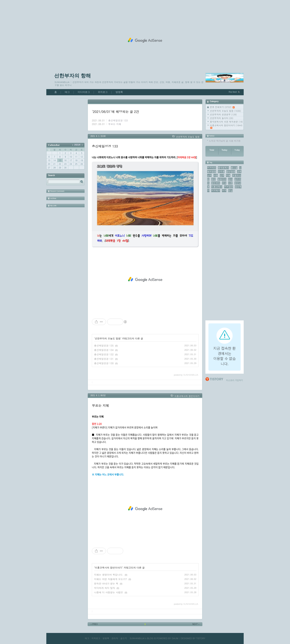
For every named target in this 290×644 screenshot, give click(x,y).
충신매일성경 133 (118, 120)
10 (71, 157)
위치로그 (103, 92)
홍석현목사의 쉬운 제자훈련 (226, 122)
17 (71, 160)
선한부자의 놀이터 (222, 118)
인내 (224, 183)
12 (82, 157)
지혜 (228, 175)
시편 (230, 183)
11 (76, 157)
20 (49, 164)
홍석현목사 (223, 168)
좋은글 (234, 168)
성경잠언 (229, 187)
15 (60, 160)
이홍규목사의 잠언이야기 (226, 126)
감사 (230, 179)
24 (71, 164)
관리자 (115, 638)
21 (54, 164)
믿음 (230, 191)
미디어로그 (84, 92)
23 (65, 164)
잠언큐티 (216, 183)
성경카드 (212, 168)
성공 (224, 191)
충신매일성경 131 (104, 359)
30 (65, 168)
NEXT (196, 624)
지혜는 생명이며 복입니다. (109, 575)
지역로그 (96, 638)
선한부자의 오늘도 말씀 (225, 111)
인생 (222, 175)
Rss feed (233, 92)
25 (76, 164)
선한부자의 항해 (72, 76)
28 (54, 168)
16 (65, 160)
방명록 (119, 92)
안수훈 (221, 172)
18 (76, 160)
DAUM (175, 638)
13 (49, 160)
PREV (94, 624)
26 (82, 164)
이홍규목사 (217, 187)
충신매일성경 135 (104, 345)
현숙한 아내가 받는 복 (106, 583)
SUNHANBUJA (137, 638)
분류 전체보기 (222, 107)
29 (60, 168)
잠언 (213, 179)
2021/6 (77, 145)
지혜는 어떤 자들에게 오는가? (110, 579)
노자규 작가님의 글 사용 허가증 (225, 141)
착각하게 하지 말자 (105, 588)
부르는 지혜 (115, 124)
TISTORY (201, 638)
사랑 (216, 175)
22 (60, 164)
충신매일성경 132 (104, 354)
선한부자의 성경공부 (223, 114)
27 (49, 168)
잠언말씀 (231, 172)
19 (82, 160)
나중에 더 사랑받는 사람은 (109, 592)
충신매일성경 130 (104, 363)
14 (54, 160)
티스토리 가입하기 (235, 380)
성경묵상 (216, 191)
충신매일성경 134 (104, 350)
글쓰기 (124, 638)
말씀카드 (222, 179)
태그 (67, 92)
